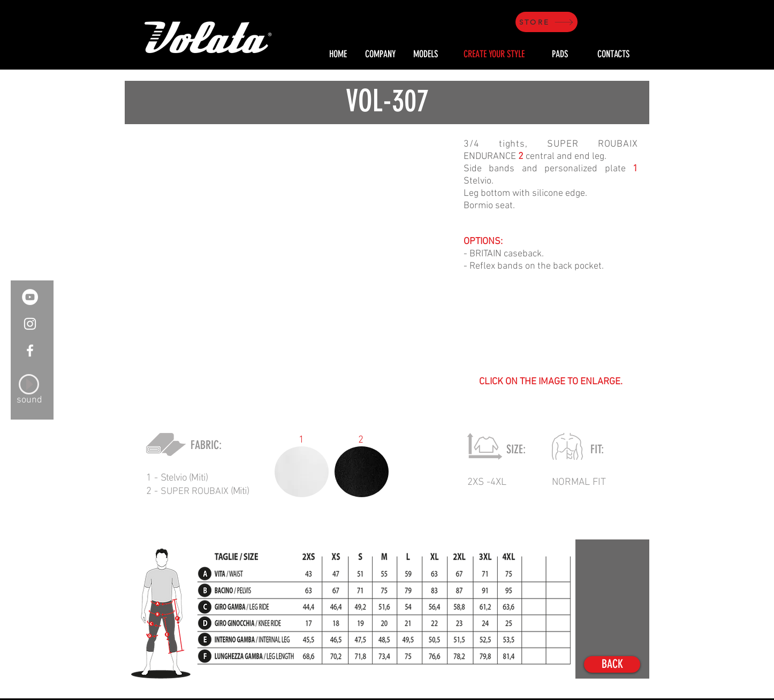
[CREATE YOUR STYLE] (494, 55)
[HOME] (338, 55)
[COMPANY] (380, 55)
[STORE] (547, 22)
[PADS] (560, 55)
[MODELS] (425, 55)
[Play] (29, 384)
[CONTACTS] (613, 55)
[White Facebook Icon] (30, 351)
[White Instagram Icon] (30, 324)
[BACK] (612, 664)
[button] (289, 267)
